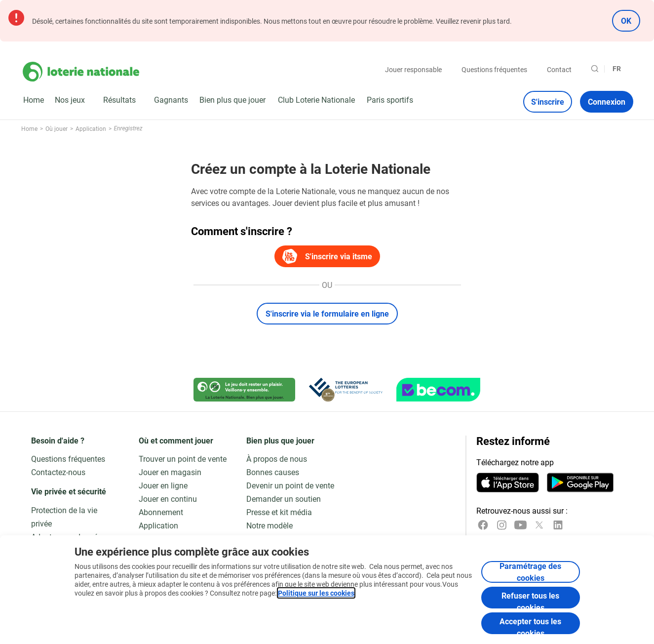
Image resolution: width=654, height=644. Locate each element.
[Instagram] (502, 525)
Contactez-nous (58, 472)
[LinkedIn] (558, 525)
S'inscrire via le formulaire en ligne (327, 313)
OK (626, 20)
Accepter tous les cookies (530, 625)
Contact (559, 69)
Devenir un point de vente (290, 485)
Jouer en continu (168, 499)
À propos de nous (277, 459)
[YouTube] (520, 525)
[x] (539, 525)
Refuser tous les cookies (530, 599)
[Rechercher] (595, 69)
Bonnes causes (273, 472)
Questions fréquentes (494, 69)
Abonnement (161, 512)
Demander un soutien (284, 499)
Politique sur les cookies (316, 593)
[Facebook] (483, 525)
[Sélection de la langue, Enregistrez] (621, 69)
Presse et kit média (279, 512)
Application (158, 525)
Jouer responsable (413, 69)
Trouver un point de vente (183, 459)
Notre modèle (269, 525)
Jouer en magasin (170, 472)
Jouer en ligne (163, 485)
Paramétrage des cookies (530, 572)
